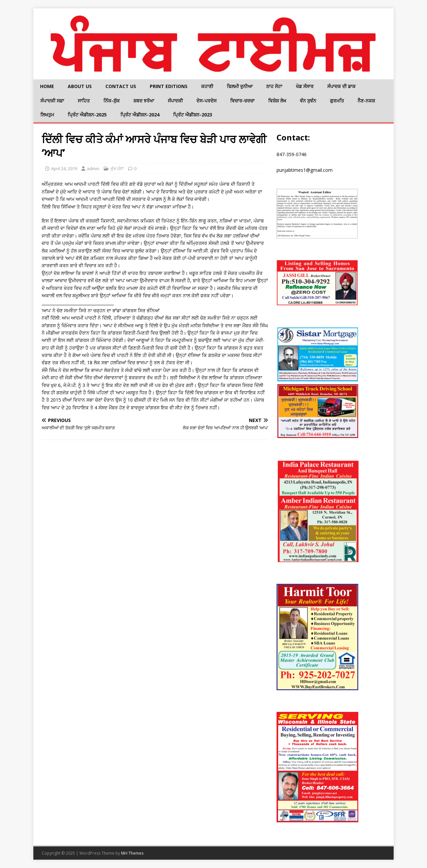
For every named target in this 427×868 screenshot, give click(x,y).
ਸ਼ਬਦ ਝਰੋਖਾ (144, 101)
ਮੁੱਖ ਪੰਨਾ (117, 168)
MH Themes (132, 853)
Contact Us (121, 86)
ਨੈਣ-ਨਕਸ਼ (366, 101)
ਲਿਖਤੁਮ (47, 115)
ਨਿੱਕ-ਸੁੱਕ (112, 101)
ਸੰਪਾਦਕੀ (175, 101)
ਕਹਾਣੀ (207, 86)
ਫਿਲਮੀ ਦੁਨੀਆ (240, 86)
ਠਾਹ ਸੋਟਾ (274, 86)
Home (47, 86)
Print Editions (169, 86)
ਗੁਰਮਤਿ (337, 101)
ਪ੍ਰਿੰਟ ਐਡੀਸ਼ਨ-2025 (87, 115)
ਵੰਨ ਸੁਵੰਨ (308, 101)
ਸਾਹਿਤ (84, 101)
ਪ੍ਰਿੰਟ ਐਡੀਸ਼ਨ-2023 (193, 115)
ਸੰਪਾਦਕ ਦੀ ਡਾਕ (341, 86)
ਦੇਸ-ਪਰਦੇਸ (206, 101)
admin (93, 168)
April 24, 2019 (64, 168)
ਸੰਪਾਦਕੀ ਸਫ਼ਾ (52, 101)
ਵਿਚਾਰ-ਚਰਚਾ (242, 101)
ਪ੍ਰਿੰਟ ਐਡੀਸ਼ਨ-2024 (140, 115)
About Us (80, 86)
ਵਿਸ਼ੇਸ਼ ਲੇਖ (277, 101)
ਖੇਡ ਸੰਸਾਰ (305, 86)
